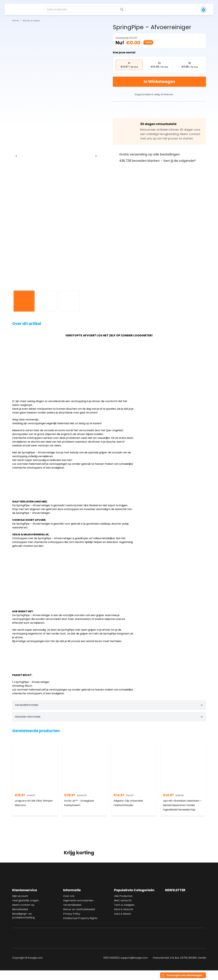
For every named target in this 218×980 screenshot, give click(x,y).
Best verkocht (123, 900)
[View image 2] (47, 301)
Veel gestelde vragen (25, 900)
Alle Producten (123, 896)
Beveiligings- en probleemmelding (23, 916)
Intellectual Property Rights (80, 918)
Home (16, 21)
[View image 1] (24, 301)
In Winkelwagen (159, 82)
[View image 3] (69, 301)
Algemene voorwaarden (78, 900)
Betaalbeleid (20, 909)
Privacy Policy (72, 914)
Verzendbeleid (72, 905)
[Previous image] (16, 156)
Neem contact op (23, 905)
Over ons (69, 896)
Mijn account (20, 896)
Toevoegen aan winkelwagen (184, 975)
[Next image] (96, 156)
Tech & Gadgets (124, 905)
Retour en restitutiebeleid (79, 909)
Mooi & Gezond (123, 909)
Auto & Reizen (123, 914)
